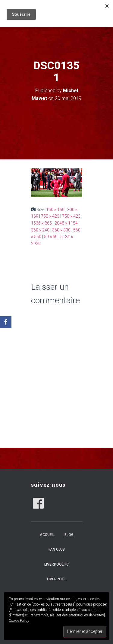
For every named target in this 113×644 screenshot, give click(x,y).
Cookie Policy (19, 621)
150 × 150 (55, 210)
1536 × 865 (41, 223)
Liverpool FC (56, 564)
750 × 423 (50, 216)
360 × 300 (61, 230)
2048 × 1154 (66, 223)
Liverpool (57, 579)
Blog (69, 535)
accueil (47, 535)
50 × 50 (51, 237)
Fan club (57, 549)
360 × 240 (40, 230)
